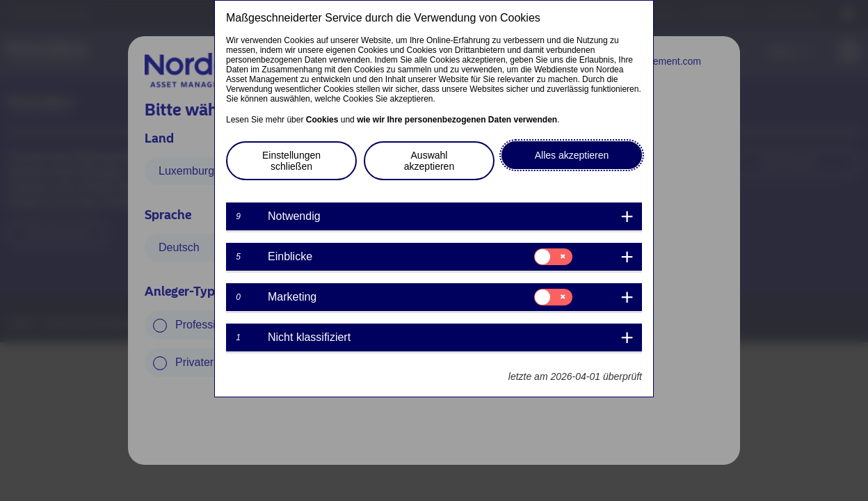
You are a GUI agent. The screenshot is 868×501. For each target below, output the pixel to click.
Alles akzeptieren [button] (572, 155)
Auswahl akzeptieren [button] (429, 161)
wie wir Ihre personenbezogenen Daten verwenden (457, 120)
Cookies (322, 120)
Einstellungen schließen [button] (291, 161)
